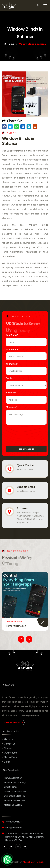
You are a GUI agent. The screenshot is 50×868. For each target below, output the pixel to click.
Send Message (26, 449)
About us (9, 739)
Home (9, 44)
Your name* (12, 335)
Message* (11, 407)
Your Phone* (12, 349)
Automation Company (15, 782)
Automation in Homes (15, 800)
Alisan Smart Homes (33, 862)
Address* (11, 393)
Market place (10, 757)
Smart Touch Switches (15, 791)
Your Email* (12, 364)
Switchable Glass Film (15, 796)
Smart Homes (11, 787)
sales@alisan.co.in (26, 491)
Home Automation (16, 626)
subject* (11, 378)
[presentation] (26, 432)
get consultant (13, 722)
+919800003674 (25, 469)
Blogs (7, 762)
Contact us (10, 744)
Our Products (11, 753)
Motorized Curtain (13, 805)
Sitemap (8, 748)
